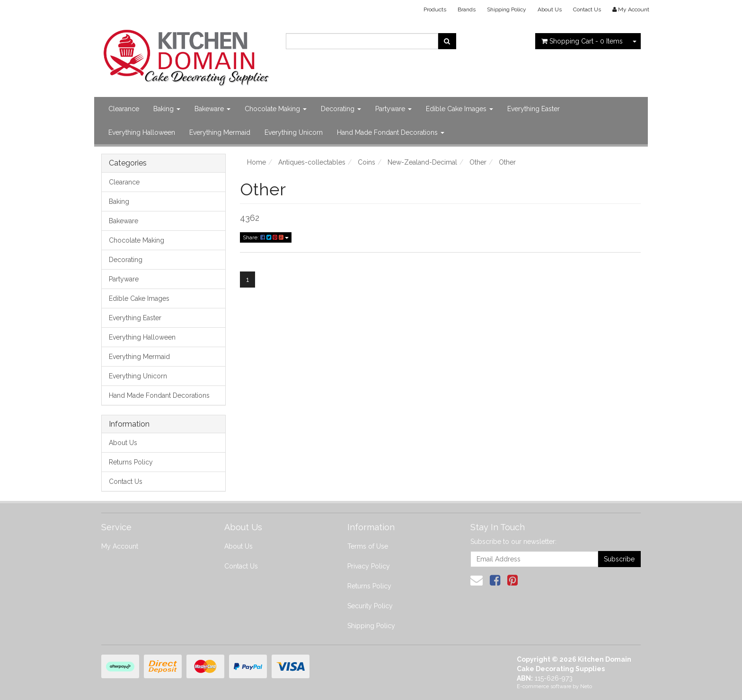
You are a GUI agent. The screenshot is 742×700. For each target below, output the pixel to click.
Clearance (124, 109)
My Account (120, 546)
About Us (550, 9)
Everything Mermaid (220, 132)
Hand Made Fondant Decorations (391, 132)
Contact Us (587, 9)
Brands (467, 9)
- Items (582, 41)
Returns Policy (131, 462)
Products (435, 9)
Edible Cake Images (459, 109)
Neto (586, 687)
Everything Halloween (142, 132)
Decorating (341, 109)
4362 (250, 218)
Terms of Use (368, 546)
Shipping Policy (507, 9)
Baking (167, 109)
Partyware (393, 109)
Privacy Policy (369, 566)
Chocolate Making (276, 109)
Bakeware (212, 109)
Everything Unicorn (294, 132)
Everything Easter (534, 109)
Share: (266, 237)
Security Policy (370, 606)
